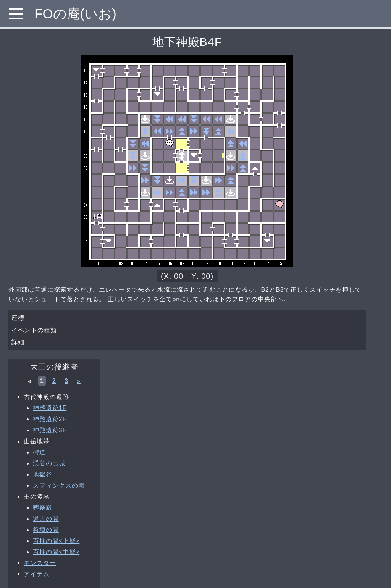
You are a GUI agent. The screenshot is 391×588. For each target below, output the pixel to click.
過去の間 (46, 519)
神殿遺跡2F (50, 419)
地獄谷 (43, 474)
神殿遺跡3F (50, 430)
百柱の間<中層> (56, 552)
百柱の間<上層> (56, 541)
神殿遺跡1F (50, 408)
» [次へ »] (79, 381)
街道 (39, 452)
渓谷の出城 (49, 463)
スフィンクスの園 (59, 485)
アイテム (37, 574)
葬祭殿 (43, 508)
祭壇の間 (46, 530)
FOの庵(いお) (75, 14)
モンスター (40, 563)
